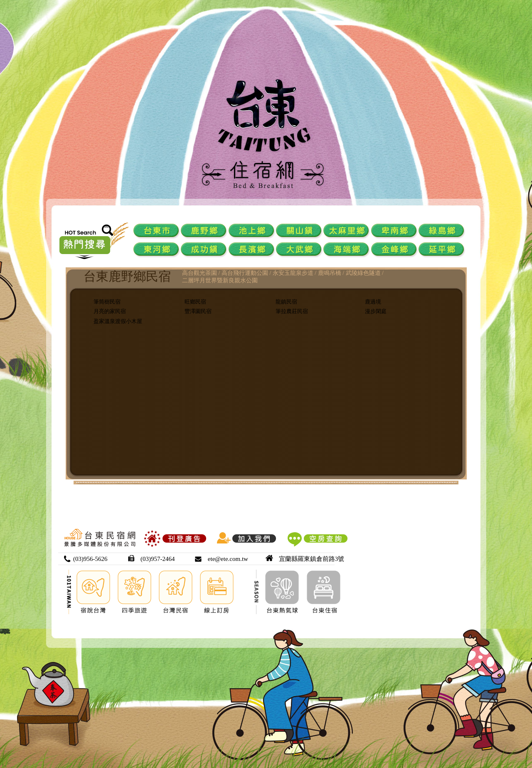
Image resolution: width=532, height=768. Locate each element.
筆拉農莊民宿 (292, 311)
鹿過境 (373, 302)
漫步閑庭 (376, 311)
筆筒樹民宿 (107, 302)
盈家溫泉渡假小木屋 (118, 321)
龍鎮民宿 (286, 302)
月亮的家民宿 (110, 311)
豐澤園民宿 (198, 311)
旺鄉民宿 (195, 302)
